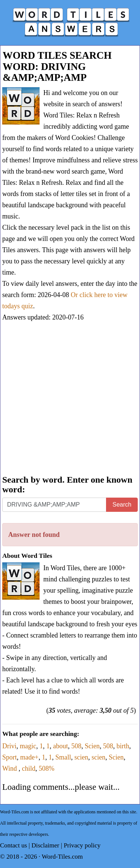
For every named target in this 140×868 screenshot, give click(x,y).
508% (47, 768)
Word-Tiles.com (62, 857)
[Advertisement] (70, 399)
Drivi (9, 746)
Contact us (13, 845)
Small (63, 757)
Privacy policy (82, 845)
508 (76, 746)
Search (122, 505)
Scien (92, 746)
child (29, 768)
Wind (10, 768)
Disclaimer (45, 845)
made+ (29, 757)
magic (28, 746)
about (60, 746)
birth (123, 746)
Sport (10, 757)
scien (81, 757)
